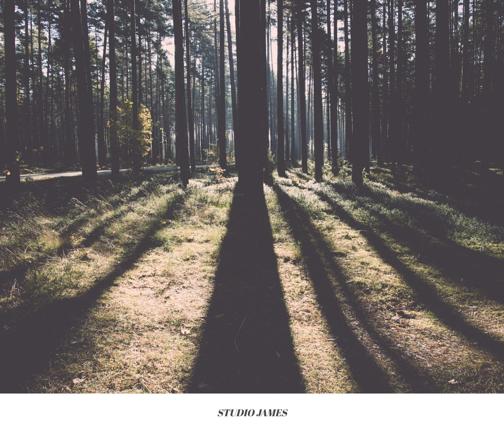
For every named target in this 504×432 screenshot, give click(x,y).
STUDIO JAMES (252, 413)
